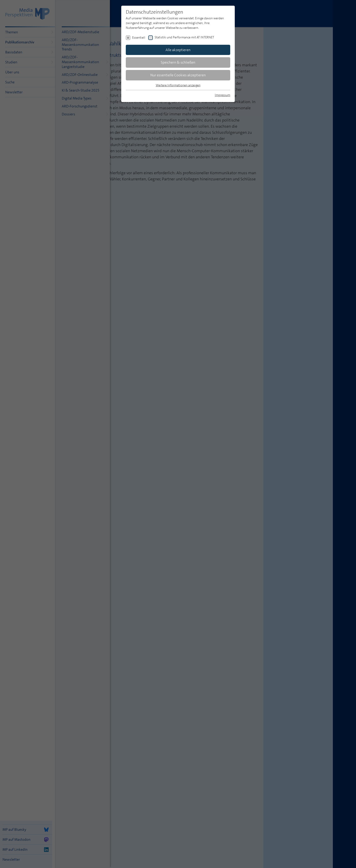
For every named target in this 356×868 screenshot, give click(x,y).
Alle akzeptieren (178, 50)
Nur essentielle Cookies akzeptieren (178, 75)
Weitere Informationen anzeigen (178, 85)
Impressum (222, 95)
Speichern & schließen (178, 62)
